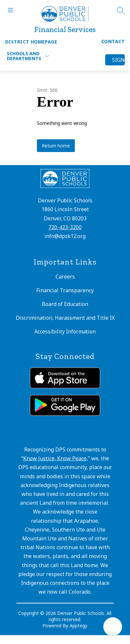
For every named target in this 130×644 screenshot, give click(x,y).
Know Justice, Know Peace (55, 458)
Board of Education (65, 304)
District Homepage (31, 42)
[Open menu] (10, 10)
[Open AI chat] (113, 627)
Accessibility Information (65, 331)
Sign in (118, 60)
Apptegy (78, 626)
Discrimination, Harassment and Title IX (65, 318)
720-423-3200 (65, 227)
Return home (56, 146)
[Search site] (121, 10)
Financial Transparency (65, 290)
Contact (113, 41)
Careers (65, 277)
